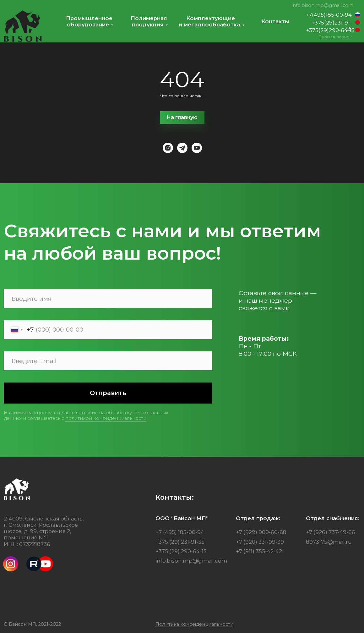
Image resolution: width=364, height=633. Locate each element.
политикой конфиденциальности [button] (106, 418)
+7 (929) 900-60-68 (261, 532)
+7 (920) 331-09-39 (260, 542)
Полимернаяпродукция (149, 21)
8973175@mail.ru (329, 542)
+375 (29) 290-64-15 (181, 551)
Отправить (108, 393)
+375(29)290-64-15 (330, 30)
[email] (108, 361)
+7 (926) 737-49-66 (331, 532)
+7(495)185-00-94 (329, 15)
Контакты (275, 21)
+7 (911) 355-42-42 (259, 551)
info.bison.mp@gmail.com (323, 5)
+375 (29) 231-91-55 (180, 542)
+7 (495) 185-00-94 (180, 532)
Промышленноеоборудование (89, 21)
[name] (108, 299)
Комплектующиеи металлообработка (209, 21)
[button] (336, 37)
